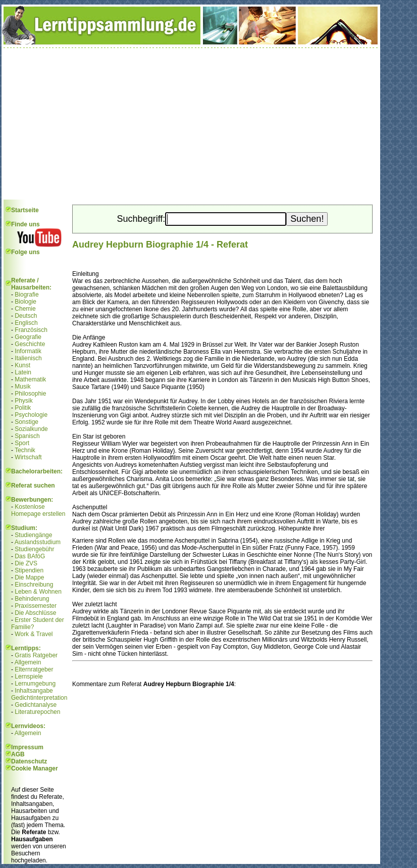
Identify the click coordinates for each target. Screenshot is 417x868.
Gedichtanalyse (36, 705)
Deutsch (26, 316)
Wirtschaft (28, 457)
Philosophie (30, 394)
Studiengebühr (34, 549)
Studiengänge (33, 535)
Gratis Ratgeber (36, 655)
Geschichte (30, 344)
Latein (23, 372)
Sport (22, 443)
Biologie (25, 302)
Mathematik (30, 379)
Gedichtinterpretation (39, 698)
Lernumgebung (35, 684)
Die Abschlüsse (35, 613)
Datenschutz (29, 761)
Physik (23, 401)
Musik (22, 387)
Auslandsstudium (38, 542)
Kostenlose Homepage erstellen (38, 510)
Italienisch (28, 358)
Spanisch (27, 436)
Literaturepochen (37, 712)
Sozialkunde (31, 429)
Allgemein (28, 662)
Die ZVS (26, 563)
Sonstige (27, 422)
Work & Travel (34, 634)
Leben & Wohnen (38, 592)
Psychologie (31, 415)
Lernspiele (29, 677)
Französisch (31, 330)
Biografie (27, 295)
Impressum (27, 747)
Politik (23, 408)
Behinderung (32, 599)
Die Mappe (29, 577)
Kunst (22, 365)
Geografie (28, 337)
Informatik (28, 351)
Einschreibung (34, 585)
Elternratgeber (34, 669)
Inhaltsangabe (34, 691)
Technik (25, 450)
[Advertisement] (191, 124)
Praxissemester (36, 606)
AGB (18, 754)
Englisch (26, 323)
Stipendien (29, 570)
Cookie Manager (35, 768)
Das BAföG (30, 556)
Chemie (25, 309)
